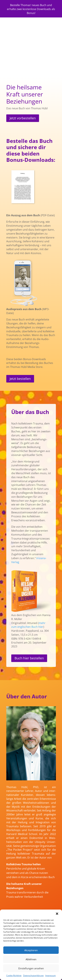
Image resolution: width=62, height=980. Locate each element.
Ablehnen (31, 959)
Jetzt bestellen (20, 379)
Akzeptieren (31, 950)
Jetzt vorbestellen (23, 118)
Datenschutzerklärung (33, 975)
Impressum (51, 975)
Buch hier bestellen (29, 658)
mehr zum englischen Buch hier (28, 625)
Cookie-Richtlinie (14, 975)
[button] (57, 914)
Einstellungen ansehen (31, 968)
